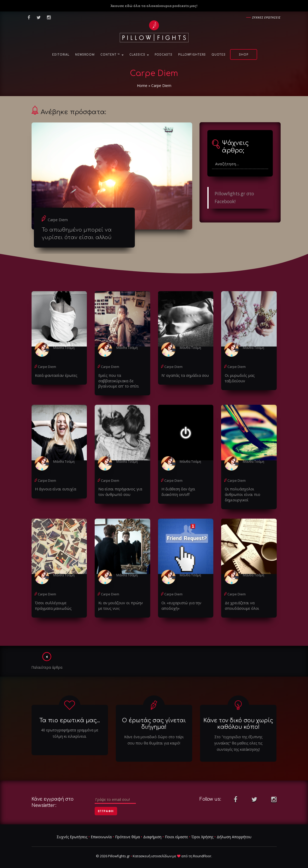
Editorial (61, 55)
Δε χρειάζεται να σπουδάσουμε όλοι (241, 599)
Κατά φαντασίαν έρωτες (55, 375)
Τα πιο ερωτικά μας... (70, 714)
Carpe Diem (58, 220)
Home (142, 86)
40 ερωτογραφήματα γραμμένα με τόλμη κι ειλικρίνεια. (70, 727)
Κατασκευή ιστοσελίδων (152, 849)
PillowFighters (192, 55)
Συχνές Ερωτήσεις (72, 830)
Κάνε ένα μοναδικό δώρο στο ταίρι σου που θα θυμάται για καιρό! (154, 733)
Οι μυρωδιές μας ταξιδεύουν (249, 375)
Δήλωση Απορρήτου (234, 830)
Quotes (219, 55)
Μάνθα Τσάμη (64, 347)
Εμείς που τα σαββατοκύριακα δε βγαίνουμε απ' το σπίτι (117, 380)
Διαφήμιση (152, 830)
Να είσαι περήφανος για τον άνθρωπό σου (122, 491)
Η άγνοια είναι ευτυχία (54, 488)
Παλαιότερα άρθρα (47, 654)
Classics (139, 55)
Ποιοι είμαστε (176, 830)
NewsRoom (85, 55)
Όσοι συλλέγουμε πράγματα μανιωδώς (59, 599)
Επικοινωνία (101, 830)
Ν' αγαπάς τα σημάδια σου (184, 375)
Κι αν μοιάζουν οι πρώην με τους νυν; (122, 599)
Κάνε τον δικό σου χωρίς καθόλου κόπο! (238, 717)
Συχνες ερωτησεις (266, 17)
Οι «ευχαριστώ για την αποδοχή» (180, 599)
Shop (244, 55)
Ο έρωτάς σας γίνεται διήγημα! (154, 717)
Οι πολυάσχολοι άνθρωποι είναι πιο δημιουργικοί (248, 491)
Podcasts (164, 55)
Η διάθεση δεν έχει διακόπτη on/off (178, 491)
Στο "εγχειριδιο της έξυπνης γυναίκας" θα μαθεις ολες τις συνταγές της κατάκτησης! (238, 736)
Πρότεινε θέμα (127, 830)
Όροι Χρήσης (202, 830)
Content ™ (112, 55)
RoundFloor (202, 849)
